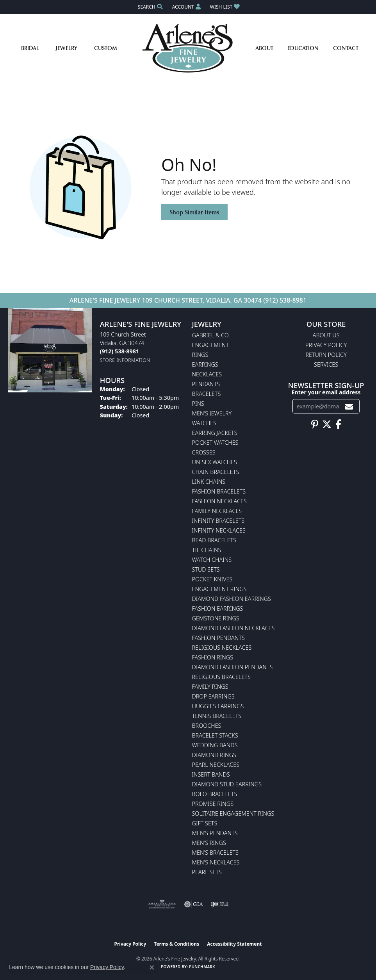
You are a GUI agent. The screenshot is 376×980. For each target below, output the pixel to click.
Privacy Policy (326, 345)
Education (303, 48)
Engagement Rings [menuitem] (219, 589)
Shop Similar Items (194, 212)
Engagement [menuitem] (210, 345)
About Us (326, 335)
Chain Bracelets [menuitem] (216, 472)
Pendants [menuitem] (206, 384)
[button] (150, 7)
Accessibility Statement (234, 944)
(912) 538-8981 (285, 300)
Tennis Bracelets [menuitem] (217, 716)
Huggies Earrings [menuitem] (218, 706)
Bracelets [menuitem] (207, 394)
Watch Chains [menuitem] (212, 560)
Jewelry (66, 48)
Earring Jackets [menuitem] (215, 433)
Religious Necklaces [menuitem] (222, 648)
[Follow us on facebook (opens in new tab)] (338, 424)
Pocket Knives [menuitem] (212, 579)
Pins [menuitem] (198, 404)
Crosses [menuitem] (204, 452)
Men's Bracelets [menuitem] (215, 853)
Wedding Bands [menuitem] (215, 745)
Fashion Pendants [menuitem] (218, 638)
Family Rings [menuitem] (210, 687)
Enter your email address (326, 392)
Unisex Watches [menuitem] (215, 462)
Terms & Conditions (176, 944)
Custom (106, 48)
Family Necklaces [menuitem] (217, 511)
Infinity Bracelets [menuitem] (218, 521)
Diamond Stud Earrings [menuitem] (227, 784)
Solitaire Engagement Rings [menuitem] (233, 813)
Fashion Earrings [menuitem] (218, 608)
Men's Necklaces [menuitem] (216, 862)
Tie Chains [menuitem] (207, 550)
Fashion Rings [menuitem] (213, 657)
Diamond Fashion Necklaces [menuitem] (233, 628)
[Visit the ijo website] (220, 904)
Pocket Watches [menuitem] (215, 443)
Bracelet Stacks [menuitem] (215, 735)
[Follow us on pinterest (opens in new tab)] (315, 424)
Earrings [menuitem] (205, 364)
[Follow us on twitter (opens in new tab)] (327, 424)
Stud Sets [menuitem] (206, 569)
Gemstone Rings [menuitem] (216, 618)
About (264, 48)
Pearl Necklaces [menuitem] (216, 765)
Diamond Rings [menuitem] (214, 755)
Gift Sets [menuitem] (205, 823)
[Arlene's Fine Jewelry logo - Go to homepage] (188, 48)
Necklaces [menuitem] (207, 374)
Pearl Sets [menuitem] (207, 872)
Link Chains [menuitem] (209, 482)
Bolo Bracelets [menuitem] (215, 794)
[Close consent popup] (152, 968)
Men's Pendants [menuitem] (215, 833)
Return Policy (326, 355)
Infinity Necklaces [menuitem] (219, 530)
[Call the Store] (119, 351)
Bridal (30, 48)
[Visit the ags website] (162, 904)
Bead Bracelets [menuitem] (214, 540)
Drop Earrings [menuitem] (213, 696)
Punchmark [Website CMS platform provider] (202, 967)
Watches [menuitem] (204, 423)
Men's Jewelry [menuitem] (212, 413)
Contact (346, 48)
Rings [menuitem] (200, 355)
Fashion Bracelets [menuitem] (219, 491)
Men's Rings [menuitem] (209, 843)
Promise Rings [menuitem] (213, 804)
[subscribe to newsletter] (349, 406)
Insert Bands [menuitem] (211, 774)
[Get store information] (125, 360)
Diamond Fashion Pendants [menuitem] (233, 667)
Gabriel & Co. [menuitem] (211, 335)
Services (326, 364)
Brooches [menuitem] (207, 726)
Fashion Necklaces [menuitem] (219, 501)
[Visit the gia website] (194, 904)
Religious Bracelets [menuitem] (221, 677)
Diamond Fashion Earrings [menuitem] (232, 599)
